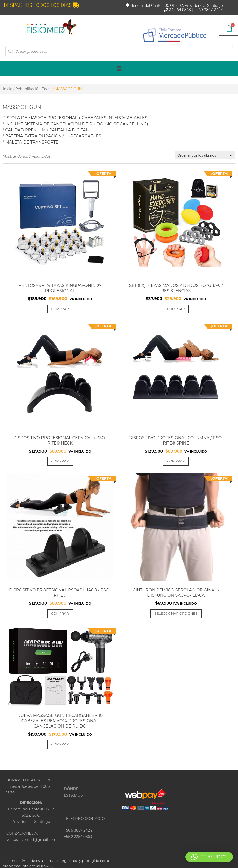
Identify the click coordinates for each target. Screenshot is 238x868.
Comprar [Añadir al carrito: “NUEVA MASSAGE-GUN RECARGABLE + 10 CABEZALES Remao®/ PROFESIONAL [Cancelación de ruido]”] (60, 744)
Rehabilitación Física (34, 89)
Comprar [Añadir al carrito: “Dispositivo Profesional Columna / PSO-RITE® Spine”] (176, 461)
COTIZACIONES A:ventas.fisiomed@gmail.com (31, 836)
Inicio (8, 89)
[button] (119, 69)
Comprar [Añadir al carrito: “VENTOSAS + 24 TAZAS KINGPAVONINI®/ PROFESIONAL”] (60, 309)
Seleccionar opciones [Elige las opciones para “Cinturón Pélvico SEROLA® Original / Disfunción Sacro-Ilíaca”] (176, 613)
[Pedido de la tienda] (205, 155)
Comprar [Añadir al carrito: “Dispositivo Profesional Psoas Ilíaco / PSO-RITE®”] (60, 613)
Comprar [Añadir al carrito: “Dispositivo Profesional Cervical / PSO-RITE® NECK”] (60, 461)
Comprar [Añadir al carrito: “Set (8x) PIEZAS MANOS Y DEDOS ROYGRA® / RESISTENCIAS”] (176, 309)
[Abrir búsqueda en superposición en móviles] (119, 51)
